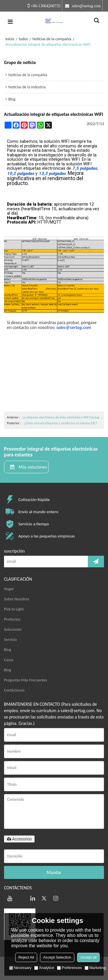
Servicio (10, 640)
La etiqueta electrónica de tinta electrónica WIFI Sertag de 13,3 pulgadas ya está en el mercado (62, 417)
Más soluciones (33, 467)
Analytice (44, 968)
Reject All (26, 957)
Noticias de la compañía (52, 39)
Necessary (20, 968)
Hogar (9, 589)
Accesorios (19, 839)
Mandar (54, 872)
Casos (9, 660)
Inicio (10, 39)
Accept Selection (57, 957)
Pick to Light (14, 609)
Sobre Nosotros (17, 599)
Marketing (95, 968)
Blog (8, 650)
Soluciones (13, 629)
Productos (12, 619)
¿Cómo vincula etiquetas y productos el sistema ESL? (60, 423)
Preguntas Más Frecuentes (26, 680)
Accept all (88, 957)
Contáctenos (14, 690)
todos (23, 39)
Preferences (69, 968)
